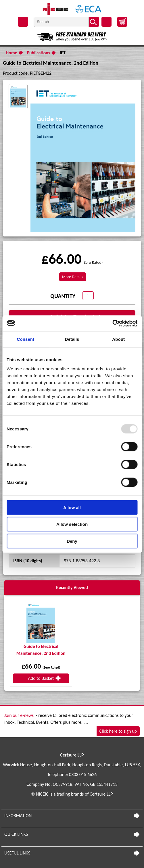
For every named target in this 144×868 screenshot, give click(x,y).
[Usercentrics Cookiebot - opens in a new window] (112, 323)
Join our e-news (19, 715)
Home (11, 53)
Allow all (72, 507)
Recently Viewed (72, 587)
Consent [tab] (25, 339)
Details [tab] (72, 339)
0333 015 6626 (83, 774)
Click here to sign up (118, 731)
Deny (72, 541)
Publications (38, 53)
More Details (73, 277)
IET (63, 53)
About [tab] (118, 339)
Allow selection (72, 524)
